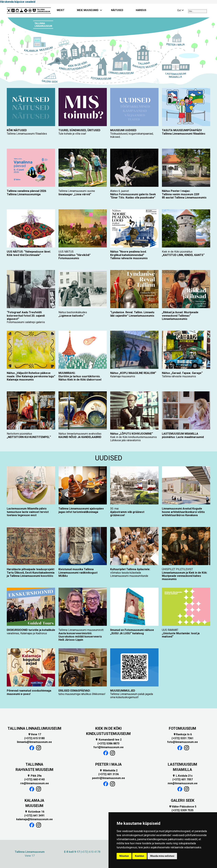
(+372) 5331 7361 (183, 738)
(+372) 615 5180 (34, 738)
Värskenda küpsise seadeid (18, 2)
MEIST (61, 10)
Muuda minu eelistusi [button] (162, 856)
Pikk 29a (34, 776)
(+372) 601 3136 (108, 774)
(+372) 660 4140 (34, 779)
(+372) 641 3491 (34, 816)
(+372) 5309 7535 (183, 810)
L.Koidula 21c (183, 776)
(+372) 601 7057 (183, 779)
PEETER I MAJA (108, 764)
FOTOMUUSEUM (183, 728)
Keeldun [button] (140, 856)
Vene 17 (34, 734)
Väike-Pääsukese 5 (183, 807)
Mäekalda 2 (108, 770)
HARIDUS (141, 10)
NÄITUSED (117, 10)
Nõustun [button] (124, 856)
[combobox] (198, 11)
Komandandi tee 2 (108, 740)
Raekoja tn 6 (183, 734)
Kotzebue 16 (34, 812)
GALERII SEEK (183, 800)
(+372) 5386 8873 (108, 744)
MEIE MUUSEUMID (88, 10)
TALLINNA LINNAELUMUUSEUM (34, 728)
